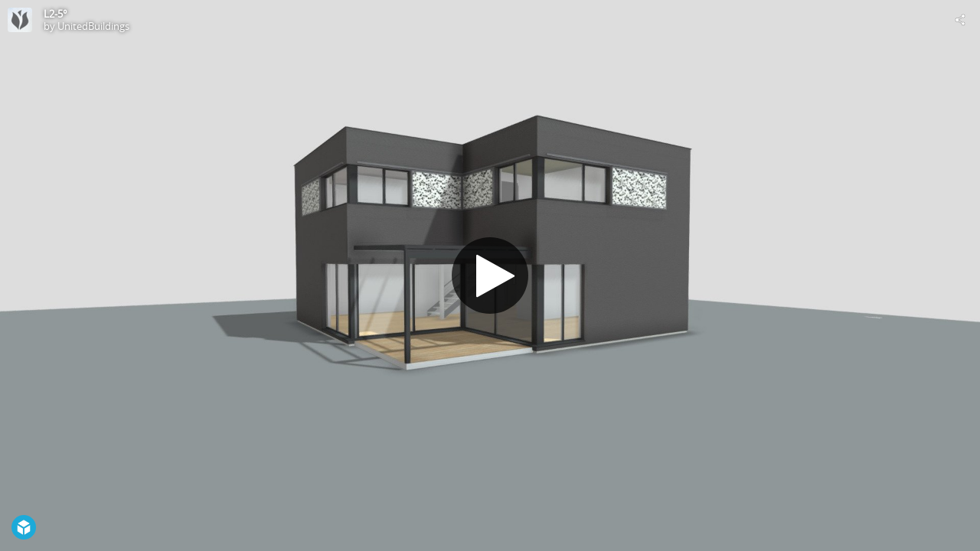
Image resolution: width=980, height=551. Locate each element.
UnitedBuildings (93, 26)
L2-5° (56, 14)
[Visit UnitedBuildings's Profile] (20, 20)
